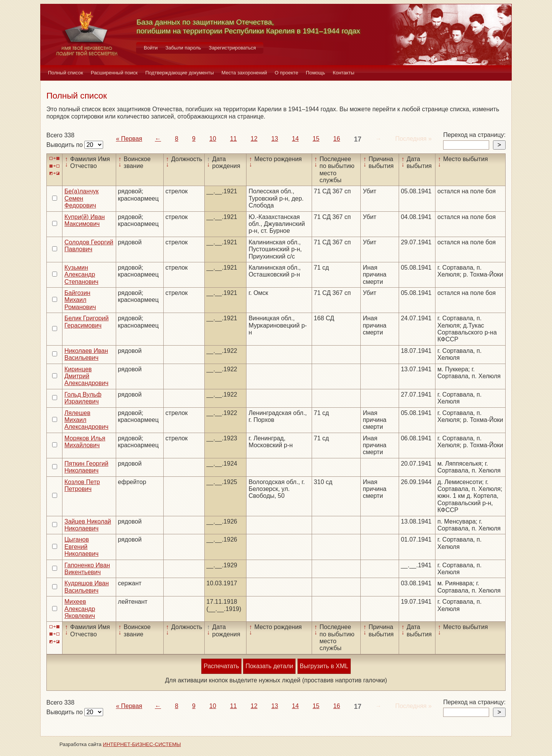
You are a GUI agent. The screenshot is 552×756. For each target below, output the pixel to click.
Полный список (66, 73)
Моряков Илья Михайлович (85, 442)
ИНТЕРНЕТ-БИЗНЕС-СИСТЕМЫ (142, 744)
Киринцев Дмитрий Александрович (86, 376)
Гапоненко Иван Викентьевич (87, 569)
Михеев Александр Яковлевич (80, 609)
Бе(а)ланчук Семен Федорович (81, 198)
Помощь (315, 73)
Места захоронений (244, 73)
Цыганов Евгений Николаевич (81, 547)
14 (296, 139)
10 (213, 139)
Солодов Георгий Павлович (89, 246)
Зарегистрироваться (232, 48)
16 (337, 139)
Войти (151, 48)
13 (275, 139)
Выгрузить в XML (324, 666)
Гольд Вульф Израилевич (83, 398)
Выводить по (65, 145)
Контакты (343, 73)
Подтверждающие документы (180, 73)
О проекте (287, 73)
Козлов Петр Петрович (82, 485)
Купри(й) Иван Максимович (85, 220)
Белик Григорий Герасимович (86, 322)
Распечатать (221, 666)
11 (233, 139)
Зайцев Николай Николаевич (88, 525)
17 (358, 139)
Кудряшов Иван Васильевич (87, 587)
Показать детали (269, 666)
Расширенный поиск (114, 73)
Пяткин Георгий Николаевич (86, 467)
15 (316, 139)
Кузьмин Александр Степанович (81, 275)
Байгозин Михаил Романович (80, 300)
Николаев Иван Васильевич (86, 354)
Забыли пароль (183, 48)
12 (254, 139)
